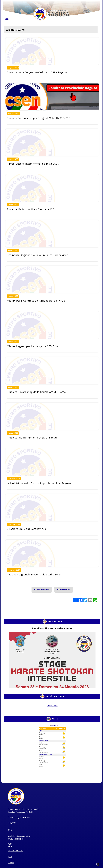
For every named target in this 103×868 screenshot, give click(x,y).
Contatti (11, 863)
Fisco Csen (52, 706)
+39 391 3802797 (15, 851)
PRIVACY (12, 823)
